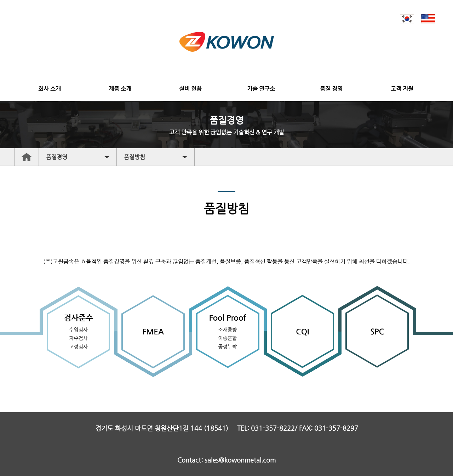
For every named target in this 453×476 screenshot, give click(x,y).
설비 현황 (190, 89)
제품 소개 (120, 89)
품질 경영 (331, 89)
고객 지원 (402, 89)
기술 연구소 (261, 89)
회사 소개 (50, 89)
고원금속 (227, 42)
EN (428, 19)
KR (407, 19)
